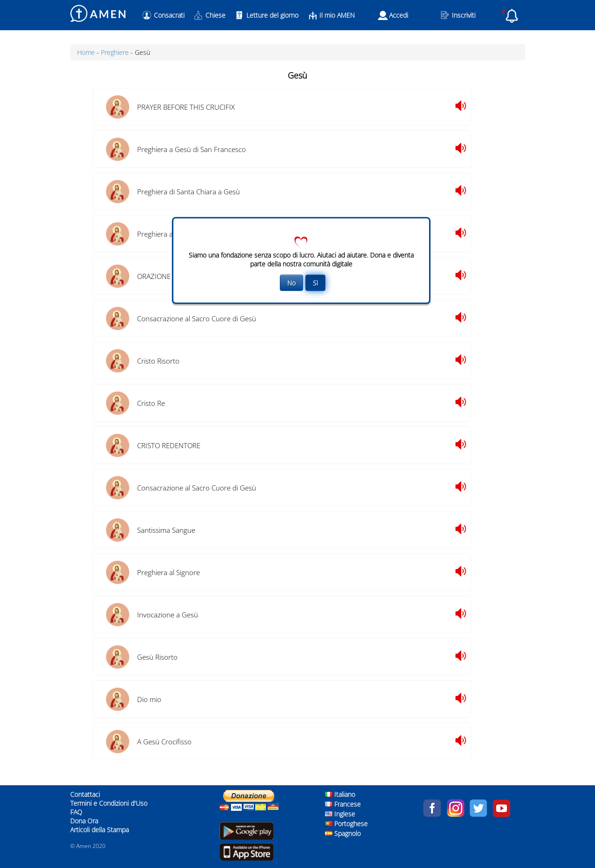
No (291, 282)
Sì (315, 282)
